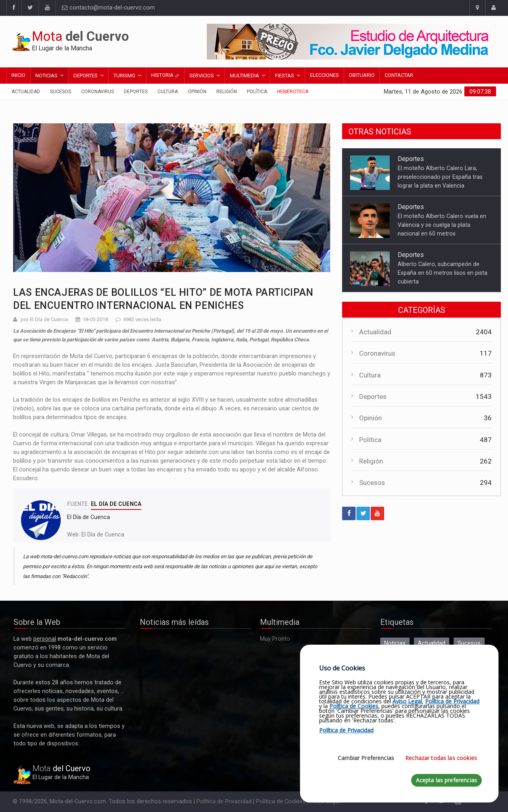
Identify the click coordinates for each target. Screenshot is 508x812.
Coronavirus (97, 92)
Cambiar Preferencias (366, 758)
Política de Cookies (281, 801)
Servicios (202, 76)
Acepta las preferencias (446, 780)
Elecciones (324, 75)
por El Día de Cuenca (44, 319)
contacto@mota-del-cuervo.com (108, 8)
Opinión (197, 92)
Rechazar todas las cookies (441, 758)
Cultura (168, 92)
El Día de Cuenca (103, 535)
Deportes (86, 76)
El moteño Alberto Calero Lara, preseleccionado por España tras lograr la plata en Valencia (440, 177)
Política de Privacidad (224, 801)
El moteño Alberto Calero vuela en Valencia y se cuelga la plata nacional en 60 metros (442, 225)
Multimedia (244, 76)
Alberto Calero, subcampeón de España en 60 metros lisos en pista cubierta (443, 273)
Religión (227, 92)
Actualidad (26, 92)
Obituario (362, 75)
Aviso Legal (407, 701)
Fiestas (285, 76)
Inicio (18, 75)
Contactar (399, 75)
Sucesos (61, 92)
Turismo (124, 76)
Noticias (46, 76)
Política (257, 92)
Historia (165, 75)
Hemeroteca (293, 92)
